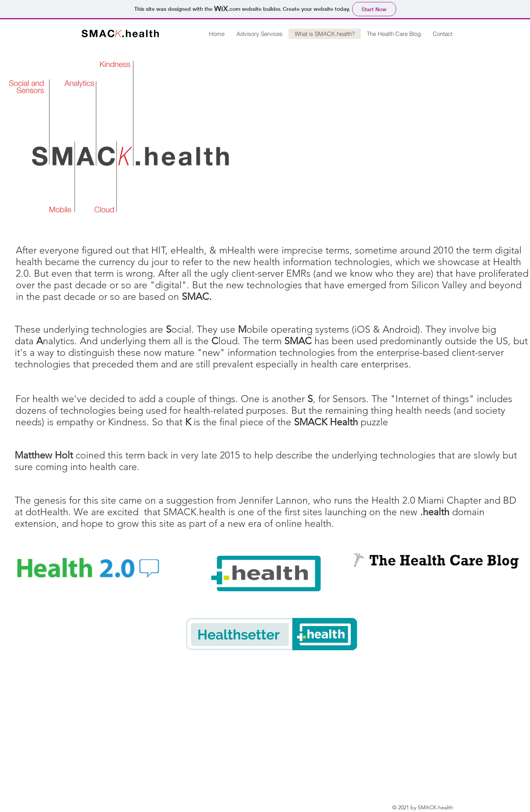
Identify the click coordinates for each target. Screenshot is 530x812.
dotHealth (47, 512)
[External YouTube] (404, 139)
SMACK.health (194, 512)
